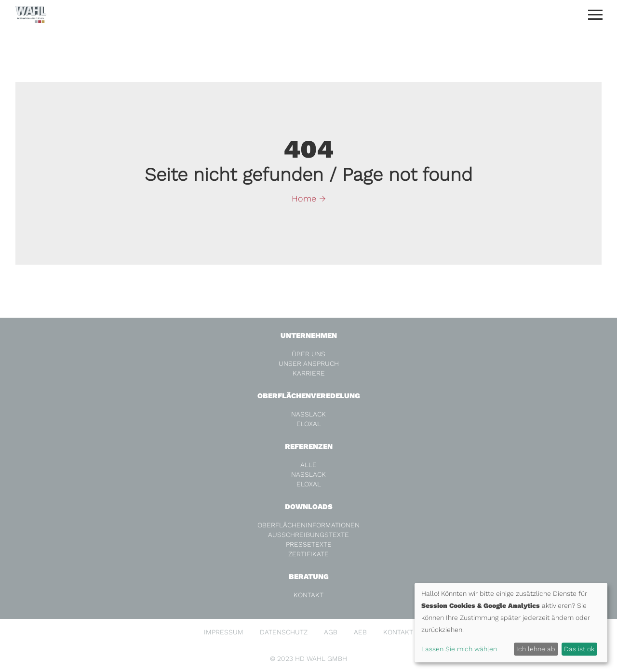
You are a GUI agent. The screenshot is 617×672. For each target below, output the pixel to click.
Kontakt (308, 595)
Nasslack (308, 414)
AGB (331, 632)
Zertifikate (308, 554)
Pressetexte (309, 544)
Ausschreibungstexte (308, 535)
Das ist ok (579, 649)
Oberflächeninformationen (308, 525)
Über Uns (308, 354)
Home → (309, 198)
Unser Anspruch (309, 363)
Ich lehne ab (536, 649)
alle (308, 465)
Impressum (224, 632)
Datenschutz (284, 632)
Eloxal (309, 424)
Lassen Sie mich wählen (459, 649)
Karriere (309, 373)
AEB (360, 632)
